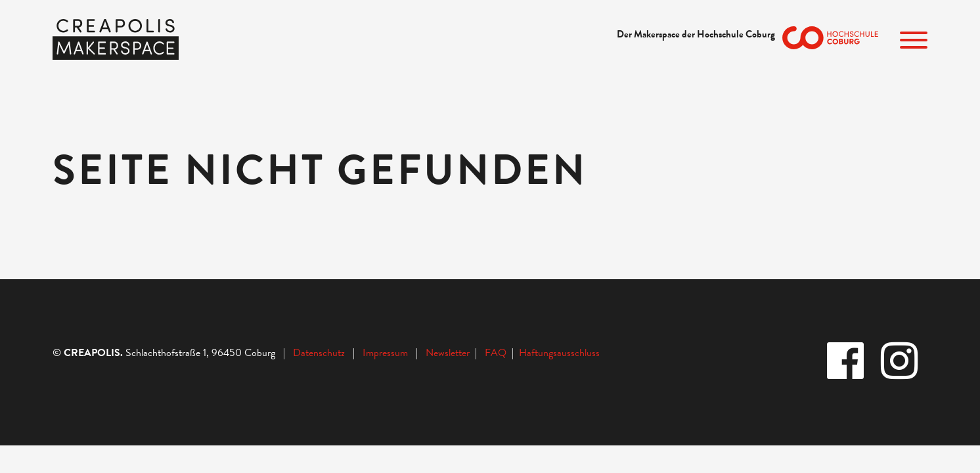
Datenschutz (319, 353)
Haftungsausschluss (559, 353)
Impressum (385, 353)
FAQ (498, 353)
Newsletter (449, 353)
